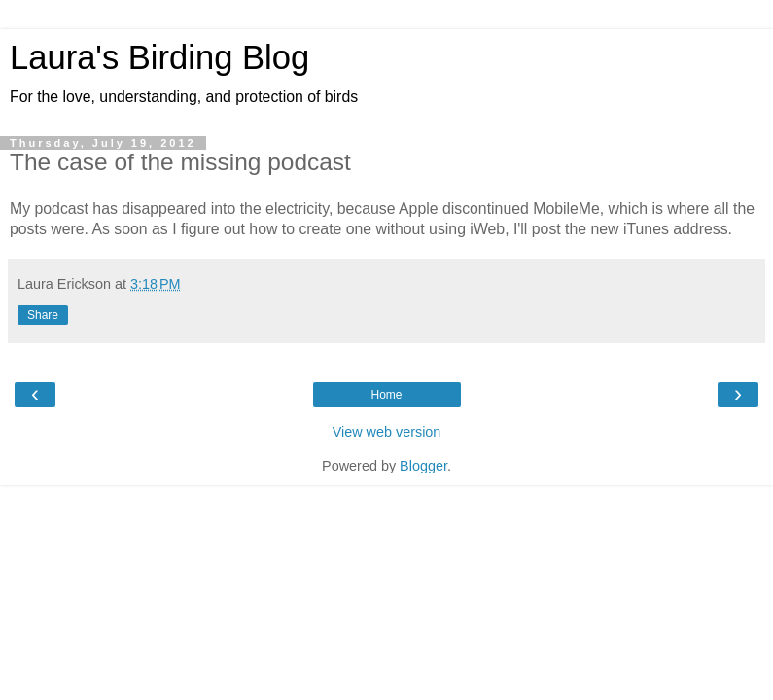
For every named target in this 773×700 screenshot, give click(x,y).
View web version (387, 432)
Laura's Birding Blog (159, 57)
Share (43, 315)
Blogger (423, 466)
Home (386, 395)
